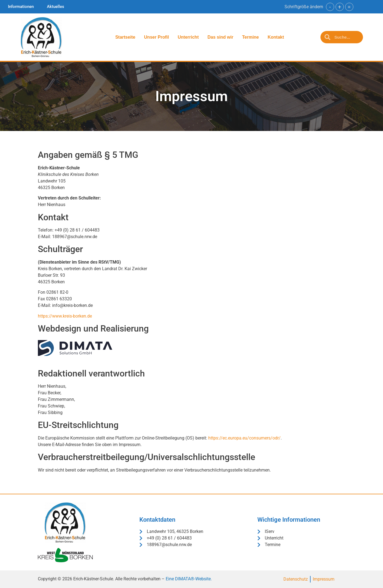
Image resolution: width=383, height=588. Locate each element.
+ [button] (340, 7)
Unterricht (188, 37)
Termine (250, 37)
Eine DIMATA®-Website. (189, 579)
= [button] (349, 7)
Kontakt (276, 37)
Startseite (125, 37)
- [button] (330, 7)
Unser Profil (157, 37)
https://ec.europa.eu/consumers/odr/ (244, 438)
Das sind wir (220, 37)
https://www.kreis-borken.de (65, 316)
